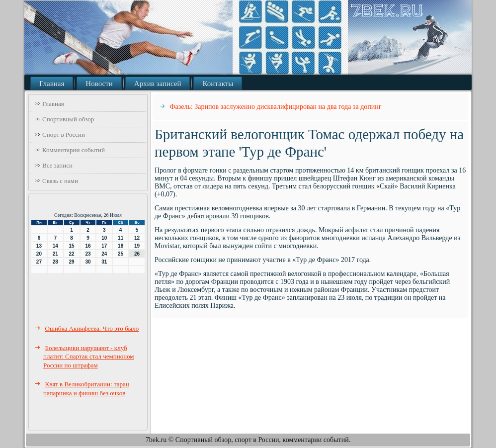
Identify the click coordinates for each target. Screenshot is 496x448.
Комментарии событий (74, 150)
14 (55, 246)
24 (104, 254)
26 (137, 254)
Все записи (57, 165)
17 (104, 246)
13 (39, 246)
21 (55, 254)
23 (88, 254)
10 (104, 238)
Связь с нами (60, 181)
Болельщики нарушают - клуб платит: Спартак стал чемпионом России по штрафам (89, 357)
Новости (99, 84)
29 (72, 262)
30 (88, 262)
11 (121, 238)
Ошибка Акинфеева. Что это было (92, 328)
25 (121, 254)
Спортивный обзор (68, 119)
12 (137, 238)
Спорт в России (64, 134)
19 (137, 246)
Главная (52, 84)
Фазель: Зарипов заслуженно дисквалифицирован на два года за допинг (276, 107)
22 (72, 254)
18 (121, 246)
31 (104, 262)
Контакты (218, 84)
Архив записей (158, 84)
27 (39, 262)
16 (88, 246)
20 (39, 254)
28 (55, 262)
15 (72, 246)
